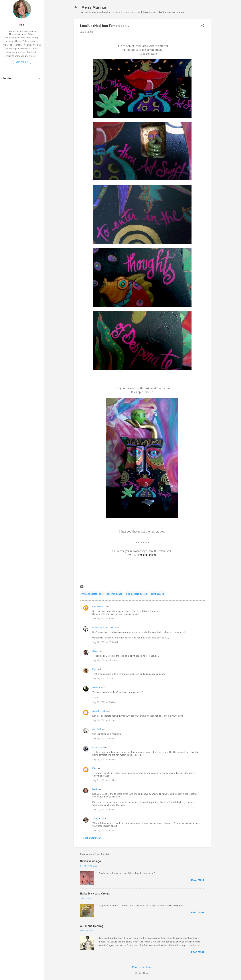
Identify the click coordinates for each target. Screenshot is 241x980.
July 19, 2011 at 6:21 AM (104, 720)
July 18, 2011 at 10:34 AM (105, 642)
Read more (198, 880)
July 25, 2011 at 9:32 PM (104, 831)
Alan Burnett (99, 711)
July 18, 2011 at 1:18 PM (104, 679)
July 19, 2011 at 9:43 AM (104, 739)
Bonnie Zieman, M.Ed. (103, 628)
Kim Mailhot (98, 607)
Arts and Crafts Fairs (92, 594)
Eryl (94, 669)
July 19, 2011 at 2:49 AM (104, 702)
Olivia (95, 651)
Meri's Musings (94, 7)
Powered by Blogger (142, 967)
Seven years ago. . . (92, 861)
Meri (95, 789)
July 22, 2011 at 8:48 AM (104, 810)
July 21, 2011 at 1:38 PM (104, 780)
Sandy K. (97, 819)
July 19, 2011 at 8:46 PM (104, 759)
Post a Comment (92, 838)
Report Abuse (142, 973)
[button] (203, 26)
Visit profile (22, 62)
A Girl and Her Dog (92, 926)
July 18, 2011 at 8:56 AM (104, 619)
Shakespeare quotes (137, 594)
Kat (94, 768)
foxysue (96, 688)
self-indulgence (114, 594)
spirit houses (157, 594)
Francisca (97, 747)
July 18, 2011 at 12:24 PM (105, 660)
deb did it (97, 729)
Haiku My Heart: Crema (95, 894)
